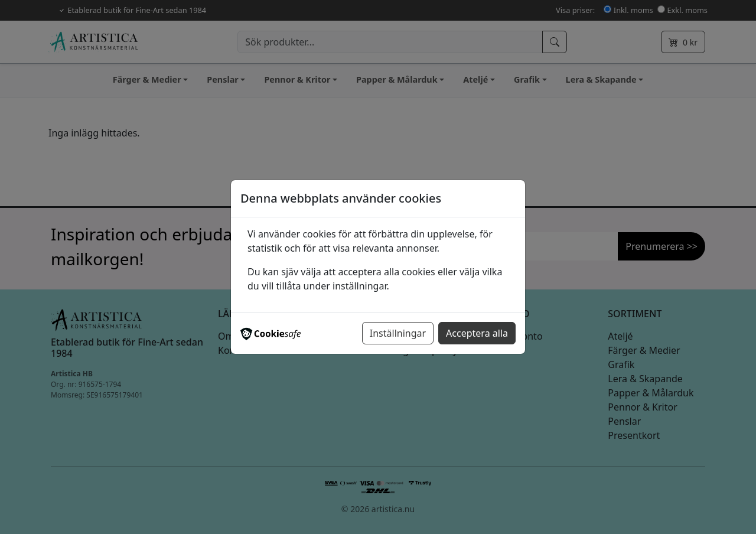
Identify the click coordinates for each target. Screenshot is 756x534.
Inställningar (398, 333)
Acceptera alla (477, 333)
